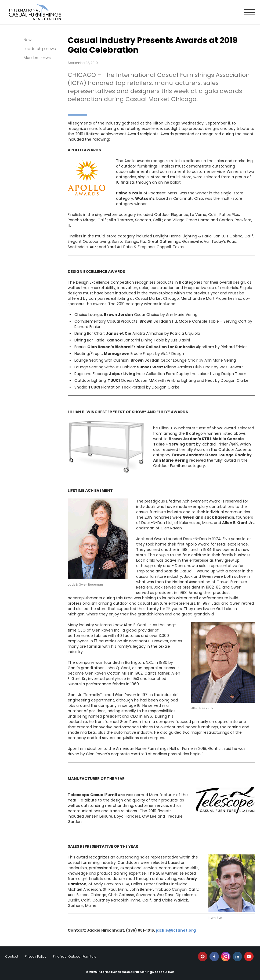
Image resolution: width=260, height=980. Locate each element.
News (29, 40)
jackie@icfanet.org (176, 930)
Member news (37, 58)
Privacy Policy (36, 956)
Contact (12, 956)
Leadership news (40, 49)
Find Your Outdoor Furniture (75, 956)
